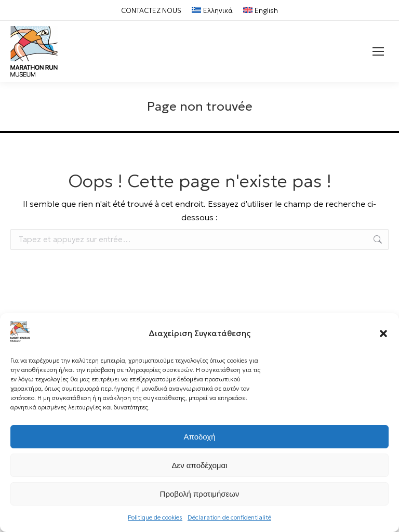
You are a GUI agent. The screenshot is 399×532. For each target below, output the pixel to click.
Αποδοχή (200, 437)
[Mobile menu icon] (378, 51)
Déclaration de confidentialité (229, 517)
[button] (383, 334)
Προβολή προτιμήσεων (200, 494)
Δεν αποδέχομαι (199, 465)
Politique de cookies (155, 517)
